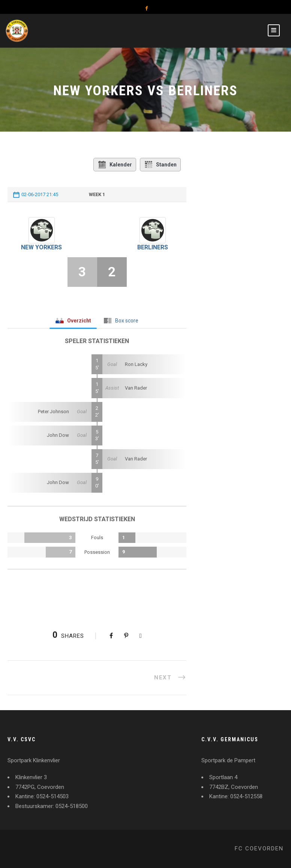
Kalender (115, 165)
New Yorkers (41, 247)
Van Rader (136, 388)
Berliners (153, 247)
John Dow (58, 435)
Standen (160, 165)
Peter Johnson (53, 412)
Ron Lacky (136, 364)
